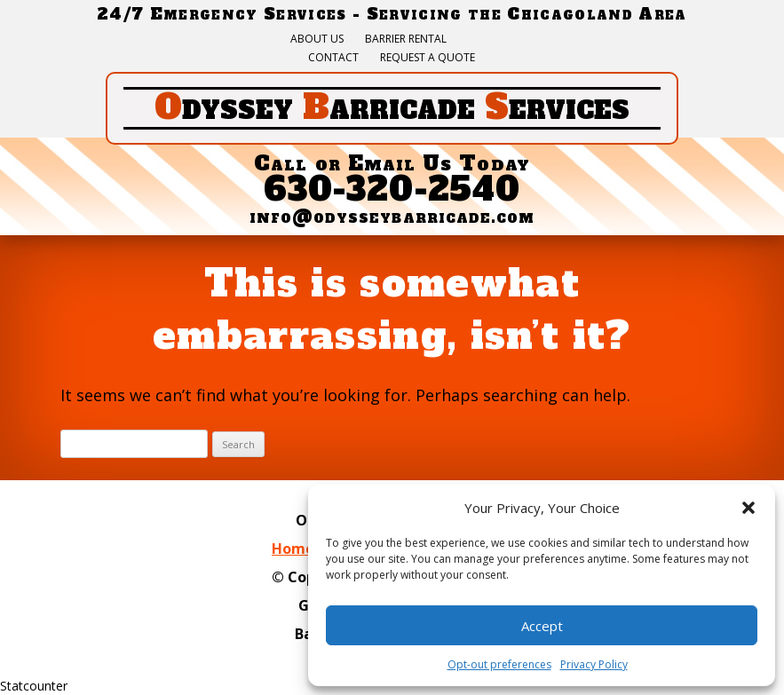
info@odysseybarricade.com (392, 217)
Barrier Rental (406, 39)
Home (293, 549)
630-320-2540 (392, 190)
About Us (317, 39)
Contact (333, 58)
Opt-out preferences (499, 664)
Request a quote (428, 58)
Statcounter (34, 686)
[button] (748, 508)
